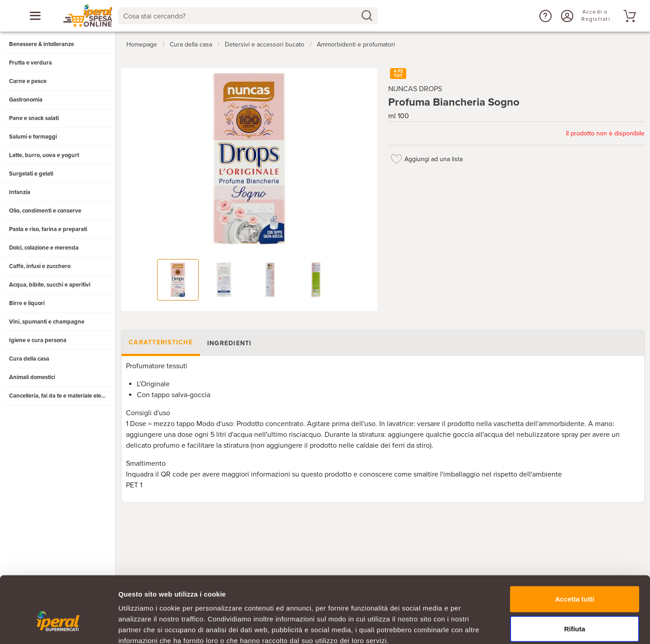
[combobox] (248, 16)
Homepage (142, 44)
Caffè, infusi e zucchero (40, 266)
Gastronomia (26, 100)
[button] (544, 16)
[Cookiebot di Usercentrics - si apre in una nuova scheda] (58, 626)
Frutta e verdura (30, 63)
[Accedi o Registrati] (566, 16)
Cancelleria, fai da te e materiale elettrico (62, 396)
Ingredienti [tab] (230, 343)
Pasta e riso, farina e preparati (48, 229)
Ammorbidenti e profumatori (356, 44)
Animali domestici (32, 377)
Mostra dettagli (475, 626)
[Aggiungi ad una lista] (396, 159)
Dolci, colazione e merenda (44, 248)
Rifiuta (575, 578)
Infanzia (20, 192)
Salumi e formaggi (33, 137)
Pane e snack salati (34, 118)
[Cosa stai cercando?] (240, 16)
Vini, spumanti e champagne (47, 322)
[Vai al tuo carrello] (628, 16)
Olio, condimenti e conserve (45, 211)
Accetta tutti (575, 548)
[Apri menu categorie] (35, 16)
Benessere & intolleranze (42, 44)
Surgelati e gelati (31, 174)
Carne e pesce (28, 81)
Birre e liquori (27, 303)
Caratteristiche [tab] (161, 342)
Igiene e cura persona (38, 340)
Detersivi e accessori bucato (265, 44)
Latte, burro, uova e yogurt (44, 155)
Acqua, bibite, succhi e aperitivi (50, 285)
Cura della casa (29, 359)
